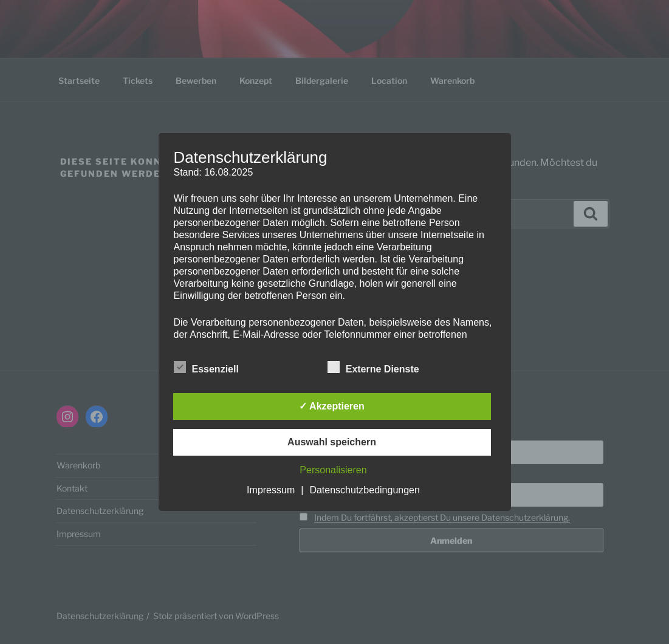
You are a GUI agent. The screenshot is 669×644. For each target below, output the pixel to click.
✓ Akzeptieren (332, 406)
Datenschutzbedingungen (364, 490)
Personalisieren (333, 470)
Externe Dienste (373, 367)
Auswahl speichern (332, 442)
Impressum (271, 490)
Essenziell (206, 367)
